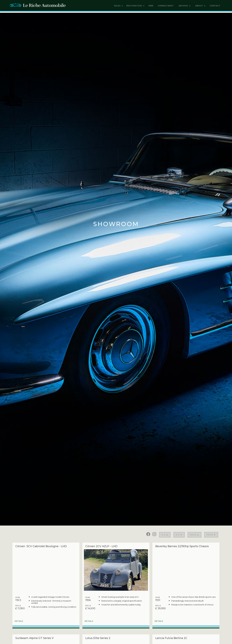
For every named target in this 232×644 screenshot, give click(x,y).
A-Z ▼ (179, 535)
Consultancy (166, 6)
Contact (215, 6)
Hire (151, 6)
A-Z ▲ (165, 535)
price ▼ (211, 535)
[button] (119, 6)
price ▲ (194, 535)
